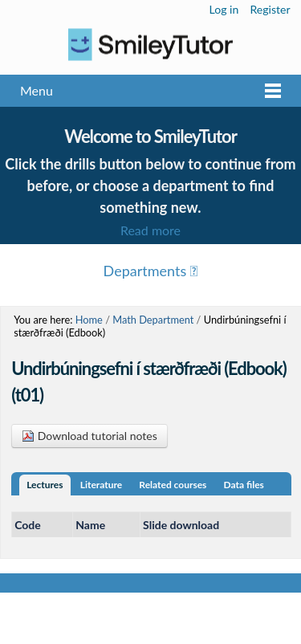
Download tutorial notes (89, 436)
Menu (37, 90)
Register (270, 9)
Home (89, 320)
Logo (150, 45)
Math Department (153, 320)
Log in (224, 9)
